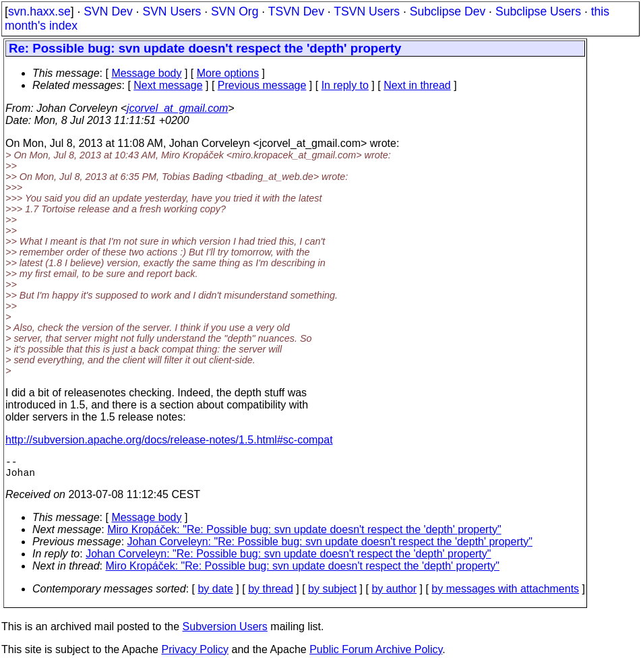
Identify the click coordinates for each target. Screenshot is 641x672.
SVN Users (172, 11)
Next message (168, 85)
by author (394, 594)
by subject (332, 594)
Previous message (262, 85)
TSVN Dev (296, 11)
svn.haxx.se (39, 11)
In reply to (345, 85)
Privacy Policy (195, 655)
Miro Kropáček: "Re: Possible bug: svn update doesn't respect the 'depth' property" (304, 535)
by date (215, 594)
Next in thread (417, 85)
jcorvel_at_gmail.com (177, 108)
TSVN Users (367, 11)
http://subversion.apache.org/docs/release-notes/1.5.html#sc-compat (169, 440)
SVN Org (235, 11)
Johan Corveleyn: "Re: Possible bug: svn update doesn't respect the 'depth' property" (330, 547)
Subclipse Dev (448, 11)
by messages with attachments (505, 594)
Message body (146, 73)
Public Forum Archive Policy (376, 655)
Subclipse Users (538, 11)
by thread (271, 594)
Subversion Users (225, 632)
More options (228, 73)
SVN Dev (108, 11)
